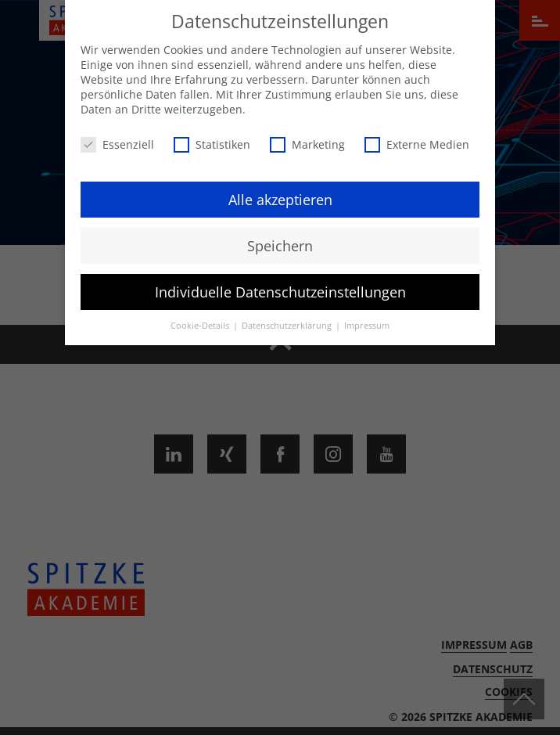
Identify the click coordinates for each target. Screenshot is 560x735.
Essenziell (117, 141)
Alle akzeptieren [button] (280, 196)
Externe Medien (417, 141)
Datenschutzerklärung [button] (288, 322)
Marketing (307, 141)
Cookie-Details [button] (201, 322)
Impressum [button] (367, 322)
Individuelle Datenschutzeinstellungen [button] (280, 288)
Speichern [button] (280, 242)
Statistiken (212, 141)
